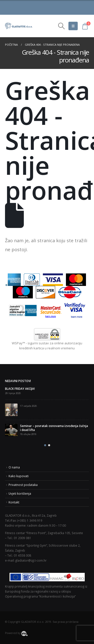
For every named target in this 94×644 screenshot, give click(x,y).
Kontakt (14, 502)
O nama (14, 467)
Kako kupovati (19, 476)
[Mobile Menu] (73, 26)
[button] (45, 445)
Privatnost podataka (23, 485)
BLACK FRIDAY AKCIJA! (20, 389)
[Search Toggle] (61, 26)
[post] (11, 410)
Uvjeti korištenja (20, 493)
